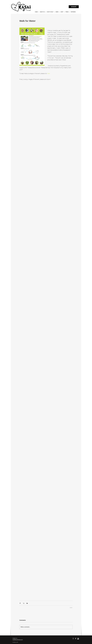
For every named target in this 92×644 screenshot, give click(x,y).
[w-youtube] (78, 639)
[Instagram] (73, 639)
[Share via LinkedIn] (27, 603)
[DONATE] (74, 7)
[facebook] (76, 639)
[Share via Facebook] (20, 603)
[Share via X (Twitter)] (24, 603)
